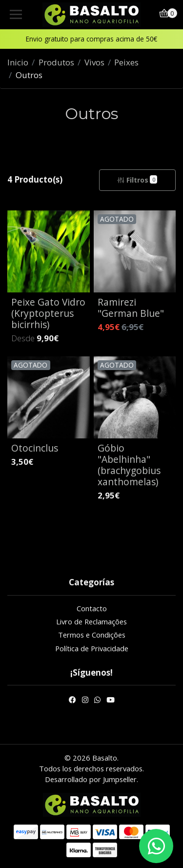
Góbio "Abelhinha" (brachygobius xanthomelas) (129, 465)
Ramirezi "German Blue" (131, 308)
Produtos (56, 62)
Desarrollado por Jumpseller (91, 779)
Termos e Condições (92, 635)
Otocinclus (35, 448)
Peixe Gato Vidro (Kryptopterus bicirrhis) (48, 313)
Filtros (137, 180)
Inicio (18, 62)
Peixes (126, 62)
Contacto (92, 608)
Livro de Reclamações (91, 621)
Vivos (94, 62)
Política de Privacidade (92, 648)
